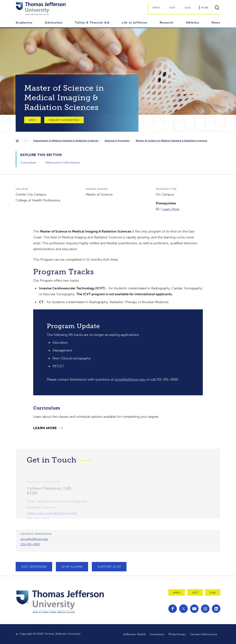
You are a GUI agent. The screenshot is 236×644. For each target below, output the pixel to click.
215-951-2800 (30, 544)
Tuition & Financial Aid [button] (92, 22)
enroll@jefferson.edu (130, 379)
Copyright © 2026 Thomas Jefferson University (50, 634)
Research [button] (167, 22)
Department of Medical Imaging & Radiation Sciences (66, 141)
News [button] (216, 22)
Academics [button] (24, 22)
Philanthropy (177, 634)
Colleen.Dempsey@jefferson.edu (52, 512)
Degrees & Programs (117, 141)
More (204, 8)
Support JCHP (109, 567)
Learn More (171, 209)
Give (188, 8)
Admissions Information (63, 162)
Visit (172, 8)
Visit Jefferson (34, 567)
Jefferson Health (135, 634)
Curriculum (28, 162)
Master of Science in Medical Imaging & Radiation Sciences (171, 141)
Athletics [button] (193, 22)
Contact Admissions (204, 634)
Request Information (64, 120)
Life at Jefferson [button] (135, 22)
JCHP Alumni (72, 567)
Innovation (157, 634)
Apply (156, 8)
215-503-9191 (38, 518)
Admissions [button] (54, 22)
